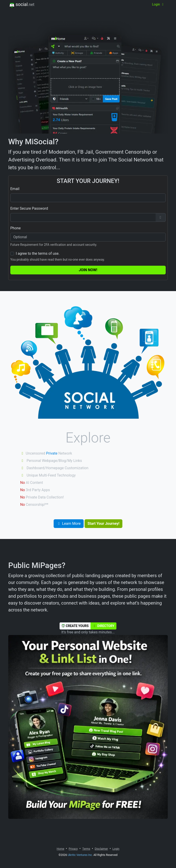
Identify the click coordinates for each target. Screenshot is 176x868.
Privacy (73, 849)
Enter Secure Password (29, 208)
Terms (86, 849)
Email (15, 189)
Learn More (69, 524)
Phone (15, 228)
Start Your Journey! (103, 524)
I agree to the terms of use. (38, 253)
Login (159, 4)
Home (60, 849)
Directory (103, 626)
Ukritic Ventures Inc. (80, 855)
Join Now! (88, 270)
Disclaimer (101, 849)
